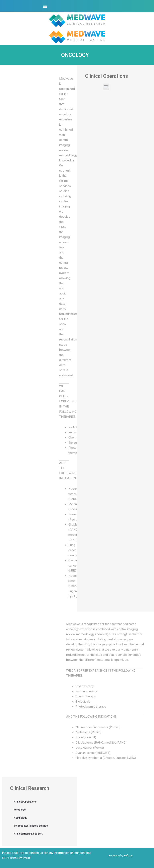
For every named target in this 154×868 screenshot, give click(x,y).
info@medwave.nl (18, 858)
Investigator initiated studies (31, 826)
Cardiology (21, 818)
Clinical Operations (25, 802)
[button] (45, 6)
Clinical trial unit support (28, 834)
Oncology (20, 810)
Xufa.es (128, 855)
